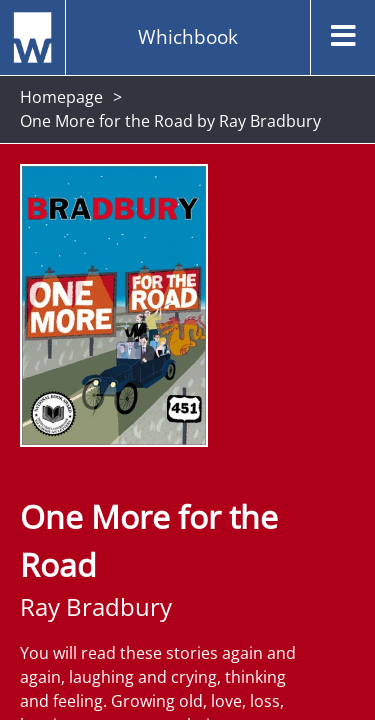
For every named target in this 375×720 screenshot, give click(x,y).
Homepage (61, 97)
